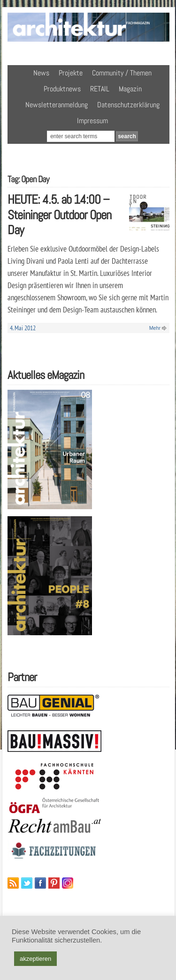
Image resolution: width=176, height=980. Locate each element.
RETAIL (100, 89)
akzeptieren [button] (35, 959)
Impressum (92, 121)
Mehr (155, 328)
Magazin (130, 89)
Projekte (71, 73)
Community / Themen (122, 73)
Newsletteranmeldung (57, 105)
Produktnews (62, 89)
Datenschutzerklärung (128, 105)
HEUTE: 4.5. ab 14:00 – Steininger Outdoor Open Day (59, 215)
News (41, 73)
